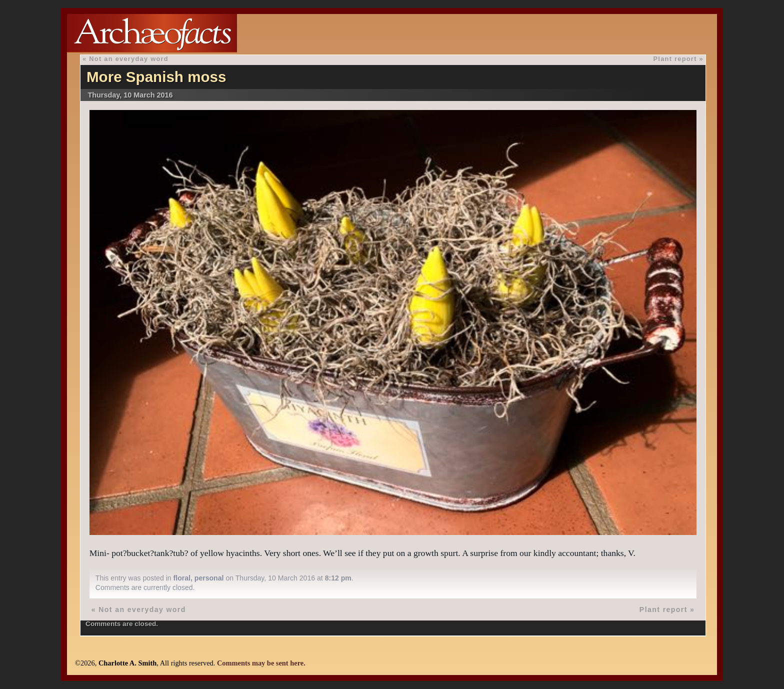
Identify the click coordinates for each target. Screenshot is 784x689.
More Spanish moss (156, 77)
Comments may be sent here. (261, 663)
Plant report (675, 59)
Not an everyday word (129, 59)
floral (182, 578)
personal (209, 578)
